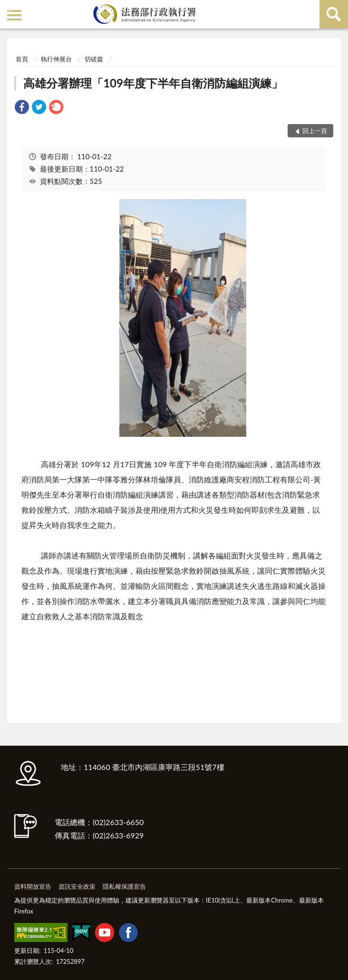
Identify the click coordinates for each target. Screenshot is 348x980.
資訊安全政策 (77, 886)
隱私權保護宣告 (124, 886)
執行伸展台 (56, 59)
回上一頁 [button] (315, 131)
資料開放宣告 (33, 886)
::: (9, 8)
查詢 (334, 14)
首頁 (22, 59)
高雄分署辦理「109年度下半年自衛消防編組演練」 (153, 83)
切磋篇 (94, 59)
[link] (22, 108)
